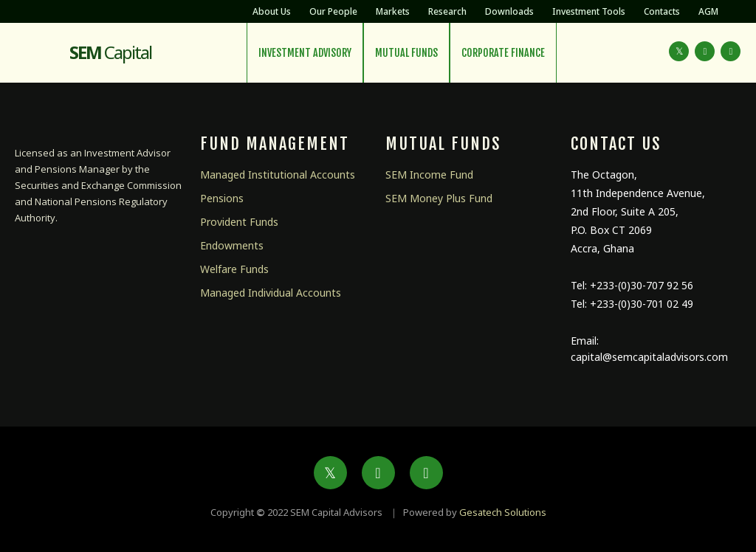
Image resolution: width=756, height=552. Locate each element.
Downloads (509, 11)
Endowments (232, 245)
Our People (333, 11)
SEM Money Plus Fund (439, 198)
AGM (708, 11)
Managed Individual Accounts (271, 293)
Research (447, 11)
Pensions (222, 198)
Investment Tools (589, 11)
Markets (393, 11)
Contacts (662, 11)
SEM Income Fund (429, 175)
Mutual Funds (406, 53)
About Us (272, 11)
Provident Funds (239, 222)
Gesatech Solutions (503, 512)
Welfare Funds (234, 269)
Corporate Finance (503, 53)
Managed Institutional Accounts (278, 175)
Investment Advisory (305, 53)
